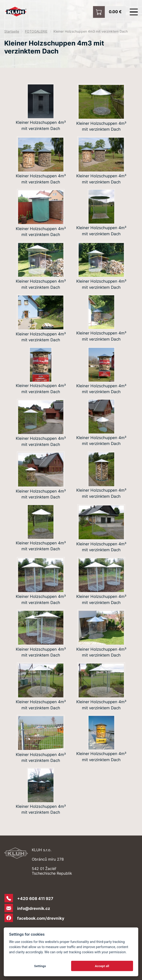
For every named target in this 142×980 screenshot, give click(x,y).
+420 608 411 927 (35, 899)
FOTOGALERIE (36, 31)
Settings (40, 966)
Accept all (102, 966)
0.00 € (115, 11)
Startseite (12, 31)
